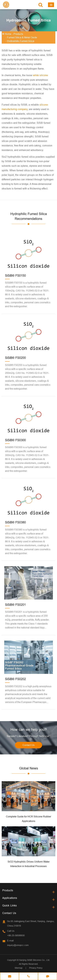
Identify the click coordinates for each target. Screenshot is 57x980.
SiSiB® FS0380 (15, 522)
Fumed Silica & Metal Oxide (22, 37)
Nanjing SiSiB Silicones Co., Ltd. (35, 960)
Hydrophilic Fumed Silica (21, 41)
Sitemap (19, 968)
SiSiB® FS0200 (15, 358)
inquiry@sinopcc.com (18, 945)
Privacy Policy (36, 968)
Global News (29, 768)
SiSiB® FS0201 (15, 605)
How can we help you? (29, 730)
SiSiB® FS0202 (15, 679)
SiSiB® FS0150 (15, 275)
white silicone (40, 75)
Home (8, 34)
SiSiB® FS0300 (15, 440)
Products (18, 34)
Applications (10, 898)
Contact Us (28, 745)
